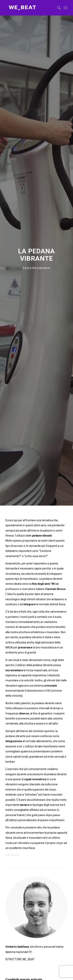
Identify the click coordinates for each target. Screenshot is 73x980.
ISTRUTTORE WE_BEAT (20, 959)
